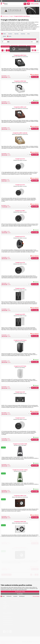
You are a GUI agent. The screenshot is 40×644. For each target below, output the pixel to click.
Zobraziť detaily (36, 596)
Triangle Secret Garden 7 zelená (20, 470)
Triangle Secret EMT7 (20, 211)
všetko (10, 36)
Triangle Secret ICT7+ (20, 237)
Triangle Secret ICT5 (20, 185)
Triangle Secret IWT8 (20, 314)
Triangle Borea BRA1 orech (20, 107)
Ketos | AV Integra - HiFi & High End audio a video (6, 4)
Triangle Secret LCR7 (20, 392)
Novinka (10, 34)
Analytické (15, 596)
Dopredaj (23, 34)
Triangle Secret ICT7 (20, 418)
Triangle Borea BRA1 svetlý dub (20, 133)
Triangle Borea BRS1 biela (20, 522)
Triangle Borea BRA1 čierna (20, 55)
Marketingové (22, 596)
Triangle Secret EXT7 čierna (20, 340)
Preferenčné (9, 596)
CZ (36, 1)
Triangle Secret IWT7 (20, 288)
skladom (5, 36)
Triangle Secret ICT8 (20, 262)
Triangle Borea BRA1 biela (20, 81)
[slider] (3, 39)
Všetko (4, 34)
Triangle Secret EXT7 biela (20, 366)
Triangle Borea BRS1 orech (20, 496)
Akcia (29, 34)
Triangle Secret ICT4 (20, 159)
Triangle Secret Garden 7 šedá (20, 444)
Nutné (3, 596)
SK (38, 1)
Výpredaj (16, 34)
